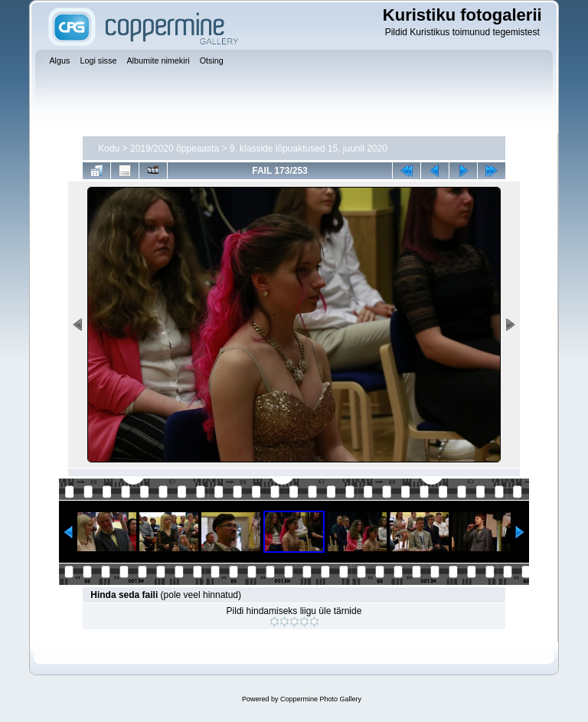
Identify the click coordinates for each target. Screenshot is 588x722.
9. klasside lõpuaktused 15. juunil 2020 (309, 149)
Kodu (109, 149)
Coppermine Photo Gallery (321, 699)
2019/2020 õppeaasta (175, 149)
